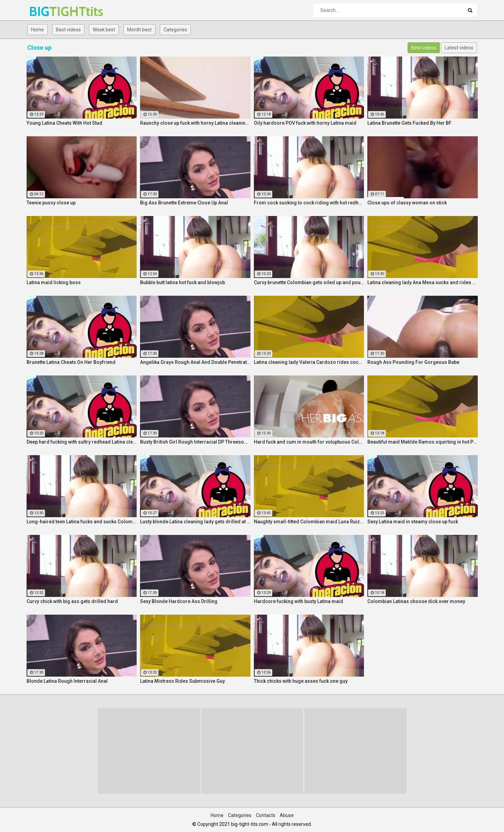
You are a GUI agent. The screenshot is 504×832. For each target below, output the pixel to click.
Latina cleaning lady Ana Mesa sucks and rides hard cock (423, 282)
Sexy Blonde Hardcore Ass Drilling (179, 601)
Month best (139, 30)
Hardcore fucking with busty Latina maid (299, 601)
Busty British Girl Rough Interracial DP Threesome (195, 442)
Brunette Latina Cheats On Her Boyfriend (71, 362)
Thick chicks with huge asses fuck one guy (301, 681)
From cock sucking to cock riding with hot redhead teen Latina (309, 203)
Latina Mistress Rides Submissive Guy (182, 681)
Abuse (287, 815)
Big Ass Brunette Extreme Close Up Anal (184, 203)
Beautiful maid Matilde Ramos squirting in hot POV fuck (423, 442)
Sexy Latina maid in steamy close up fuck (413, 522)
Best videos (68, 30)
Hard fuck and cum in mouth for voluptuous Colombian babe (309, 442)
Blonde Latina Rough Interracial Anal (67, 681)
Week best (104, 30)
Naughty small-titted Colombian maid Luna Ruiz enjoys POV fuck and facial (309, 522)
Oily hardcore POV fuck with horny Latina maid (305, 123)
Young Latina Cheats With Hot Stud (64, 123)
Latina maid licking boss (54, 282)
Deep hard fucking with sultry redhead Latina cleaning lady (82, 442)
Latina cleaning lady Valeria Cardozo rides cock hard (309, 362)
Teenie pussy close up (51, 203)
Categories (175, 30)
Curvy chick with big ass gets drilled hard (72, 601)
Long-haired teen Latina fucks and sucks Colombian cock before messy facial (82, 522)
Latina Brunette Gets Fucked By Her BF (409, 123)
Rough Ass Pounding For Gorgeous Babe (413, 362)
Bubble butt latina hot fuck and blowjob (182, 282)
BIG (47, 11)
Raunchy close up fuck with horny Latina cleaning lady (195, 123)
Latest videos (459, 48)
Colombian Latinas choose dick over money (416, 601)
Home (37, 30)
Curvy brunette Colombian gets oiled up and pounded (309, 282)
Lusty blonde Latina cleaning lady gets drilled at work (195, 522)
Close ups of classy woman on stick (407, 203)
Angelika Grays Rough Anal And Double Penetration (195, 362)
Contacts (266, 815)
